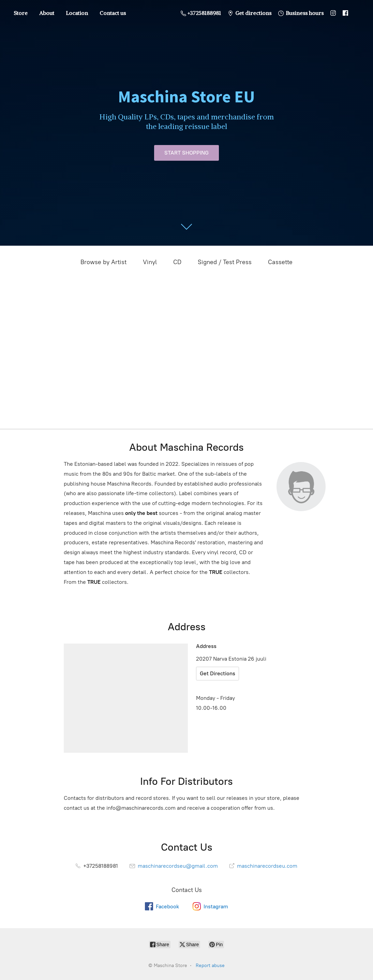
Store (21, 13)
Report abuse (210, 965)
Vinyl (150, 262)
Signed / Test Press (225, 262)
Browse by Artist (103, 262)
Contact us (113, 13)
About (47, 13)
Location (77, 13)
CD (177, 262)
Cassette (280, 262)
